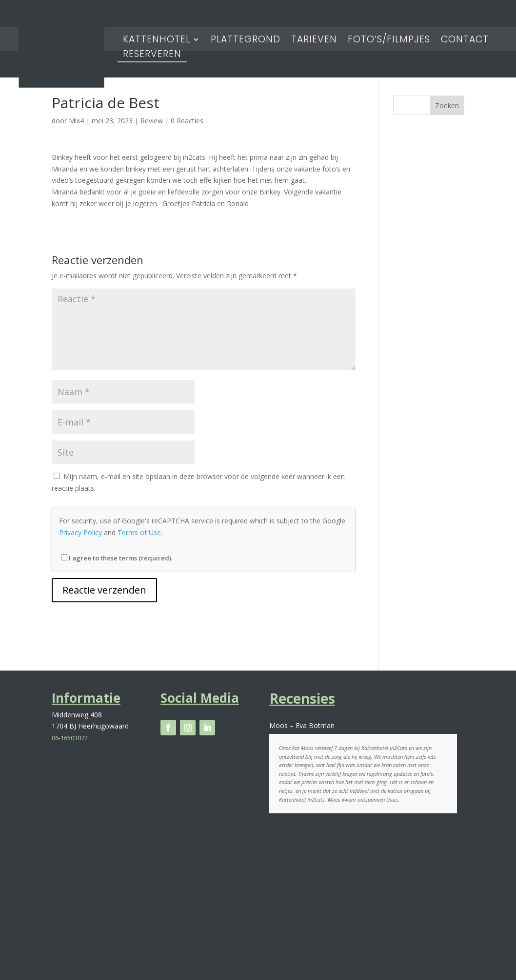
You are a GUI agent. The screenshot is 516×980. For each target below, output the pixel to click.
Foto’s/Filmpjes (389, 41)
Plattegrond (246, 41)
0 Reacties (187, 121)
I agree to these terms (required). (117, 558)
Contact (465, 41)
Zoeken (447, 106)
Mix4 (76, 121)
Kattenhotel (157, 41)
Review (152, 121)
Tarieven (314, 41)
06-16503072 (70, 738)
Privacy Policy (80, 532)
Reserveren (152, 56)
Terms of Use (139, 532)
